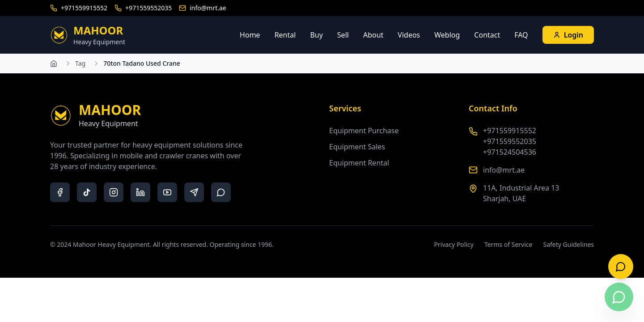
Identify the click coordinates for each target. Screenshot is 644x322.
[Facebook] (60, 192)
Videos (409, 35)
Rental (285, 35)
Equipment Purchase (364, 131)
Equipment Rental (359, 163)
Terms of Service (508, 244)
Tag (80, 63)
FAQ (521, 35)
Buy (316, 35)
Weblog (447, 35)
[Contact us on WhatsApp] (619, 297)
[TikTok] (87, 192)
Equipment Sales (357, 147)
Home (250, 35)
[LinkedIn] (140, 192)
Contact (487, 35)
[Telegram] (194, 192)
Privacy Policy (454, 244)
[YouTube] (167, 192)
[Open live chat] (621, 267)
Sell (343, 35)
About (373, 35)
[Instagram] (114, 192)
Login (568, 35)
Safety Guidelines (568, 244)
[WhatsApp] (221, 192)
